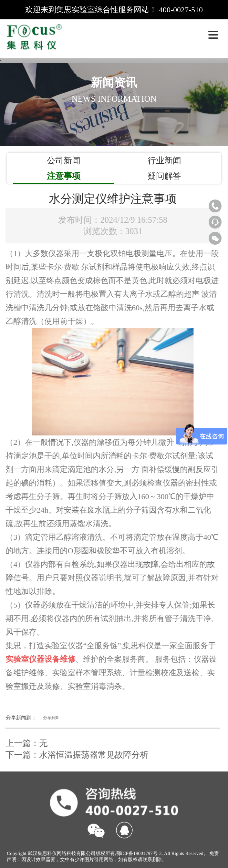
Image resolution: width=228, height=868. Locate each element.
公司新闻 (64, 160)
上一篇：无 (25, 743)
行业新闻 (164, 160)
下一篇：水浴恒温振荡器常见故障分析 (75, 755)
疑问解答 (164, 176)
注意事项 (64, 176)
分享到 (47, 718)
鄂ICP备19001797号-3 (139, 855)
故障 (149, 564)
